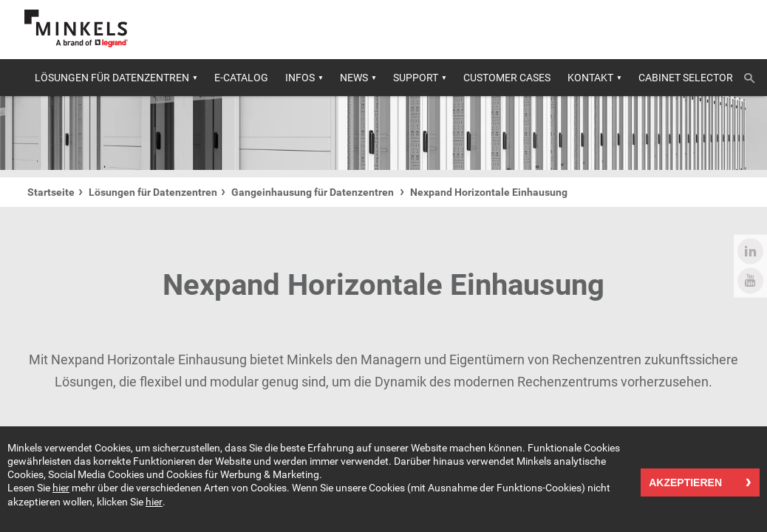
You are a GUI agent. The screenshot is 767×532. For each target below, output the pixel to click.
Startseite (51, 192)
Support (416, 78)
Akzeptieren (685, 483)
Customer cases (507, 78)
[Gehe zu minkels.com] (76, 28)
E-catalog (241, 78)
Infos (300, 78)
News (354, 78)
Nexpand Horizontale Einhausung (489, 192)
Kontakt (590, 78)
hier (61, 488)
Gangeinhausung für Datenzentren (314, 192)
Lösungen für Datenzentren (112, 78)
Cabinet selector (686, 78)
